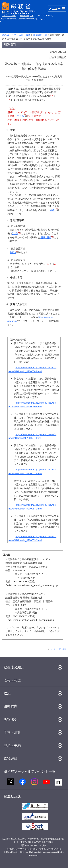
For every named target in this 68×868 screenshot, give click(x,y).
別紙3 (13, 252)
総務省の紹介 (14, 667)
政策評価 (11, 758)
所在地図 (48, 842)
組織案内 (11, 706)
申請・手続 (12, 745)
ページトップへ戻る (58, 649)
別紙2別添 (46, 237)
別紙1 (53, 210)
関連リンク (12, 796)
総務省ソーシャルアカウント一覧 (29, 771)
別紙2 (17, 233)
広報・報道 (25, 35)
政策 (7, 693)
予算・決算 (12, 732)
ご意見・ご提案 (9, 15)
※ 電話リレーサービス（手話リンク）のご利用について (34, 849)
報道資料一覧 (40, 35)
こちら (20, 116)
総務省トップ (9, 35)
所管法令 (11, 719)
